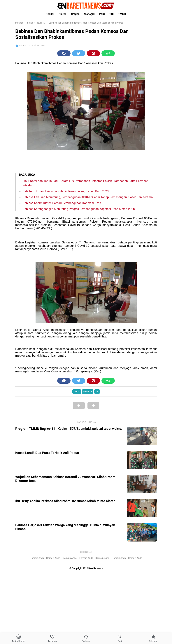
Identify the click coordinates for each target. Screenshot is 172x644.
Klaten (63, 14)
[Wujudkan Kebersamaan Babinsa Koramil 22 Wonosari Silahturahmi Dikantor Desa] (142, 623)
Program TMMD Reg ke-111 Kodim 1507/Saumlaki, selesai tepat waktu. (69, 567)
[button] (64, 53)
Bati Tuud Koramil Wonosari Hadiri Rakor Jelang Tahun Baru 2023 (66, 191)
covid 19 (88, 392)
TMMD (122, 14)
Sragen (75, 14)
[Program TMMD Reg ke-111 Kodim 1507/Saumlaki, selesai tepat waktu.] (142, 574)
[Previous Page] (79, 406)
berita (77, 392)
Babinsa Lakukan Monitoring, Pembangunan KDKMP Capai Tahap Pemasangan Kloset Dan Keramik (88, 197)
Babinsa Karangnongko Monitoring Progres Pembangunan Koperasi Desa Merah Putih (79, 209)
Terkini (50, 14)
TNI (112, 14)
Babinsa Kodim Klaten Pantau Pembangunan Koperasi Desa (62, 203)
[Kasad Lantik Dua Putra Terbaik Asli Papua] (142, 599)
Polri (102, 14)
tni (97, 392)
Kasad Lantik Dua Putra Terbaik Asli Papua (47, 591)
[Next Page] (93, 406)
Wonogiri (89, 14)
